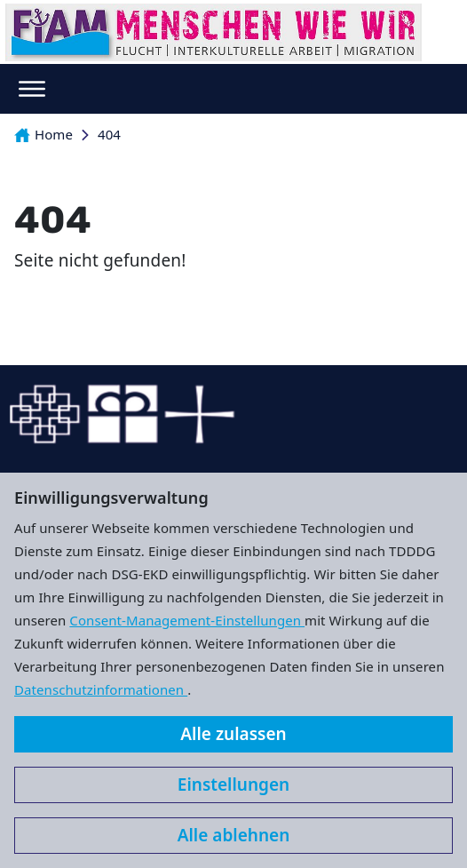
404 (109, 134)
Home (44, 134)
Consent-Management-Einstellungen (187, 620)
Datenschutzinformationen (101, 689)
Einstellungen (233, 784)
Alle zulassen (233, 734)
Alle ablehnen (234, 835)
